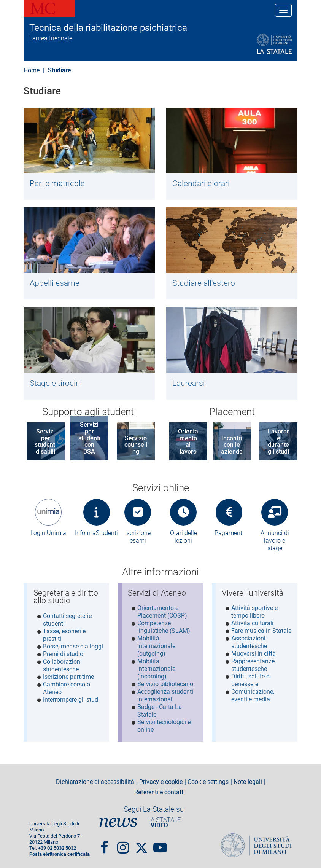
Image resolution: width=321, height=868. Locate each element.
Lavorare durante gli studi (278, 441)
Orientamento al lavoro (188, 441)
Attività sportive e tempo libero (254, 612)
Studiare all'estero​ (204, 283)
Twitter (141, 843)
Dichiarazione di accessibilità (95, 780)
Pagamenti (229, 533)
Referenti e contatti (160, 791)
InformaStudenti (96, 533)
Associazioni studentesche (249, 642)
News (118, 821)
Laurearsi (189, 383)
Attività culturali (252, 623)
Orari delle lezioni (184, 537)
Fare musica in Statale (261, 631)
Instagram (123, 843)
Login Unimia (48, 533)
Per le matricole (57, 183)
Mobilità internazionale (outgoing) (156, 646)
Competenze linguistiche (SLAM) (164, 627)
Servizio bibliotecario (165, 684)
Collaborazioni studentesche (62, 665)
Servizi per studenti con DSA (89, 438)
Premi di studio (63, 654)
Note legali (248, 780)
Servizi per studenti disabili (46, 441)
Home (32, 70)
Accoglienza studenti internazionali (165, 695)
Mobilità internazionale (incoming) (156, 669)
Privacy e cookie (161, 780)
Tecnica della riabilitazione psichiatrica (108, 28)
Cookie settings (208, 780)
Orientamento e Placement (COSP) (162, 612)
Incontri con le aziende (232, 445)
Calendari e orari (201, 183)
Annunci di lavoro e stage (275, 541)
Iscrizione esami (138, 537)
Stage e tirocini (56, 383)
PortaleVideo (165, 821)
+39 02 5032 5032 (57, 846)
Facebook (104, 843)
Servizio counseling (136, 445)
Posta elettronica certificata (60, 853)
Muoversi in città (253, 654)
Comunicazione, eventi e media (253, 695)
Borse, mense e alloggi (73, 646)
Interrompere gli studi (71, 700)
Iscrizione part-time (68, 677)
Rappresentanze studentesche (253, 665)
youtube (160, 843)
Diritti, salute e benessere (250, 680)
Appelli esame (55, 283)
